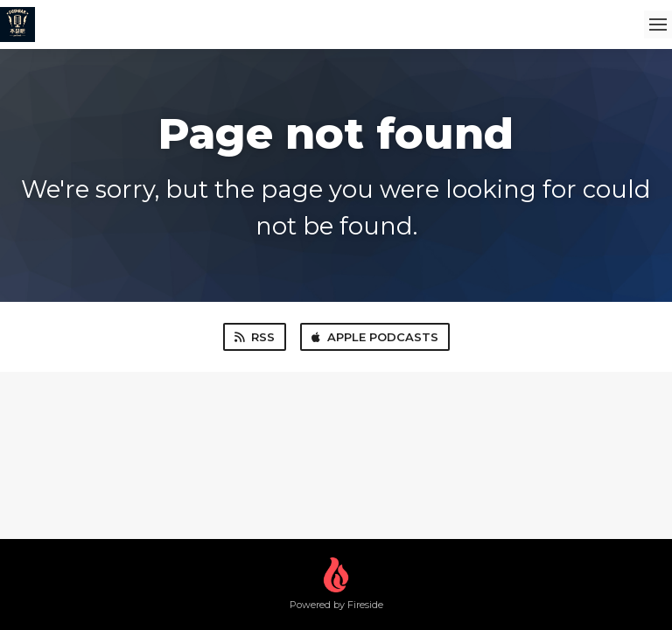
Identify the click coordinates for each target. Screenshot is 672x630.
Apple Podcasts (375, 337)
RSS (255, 337)
